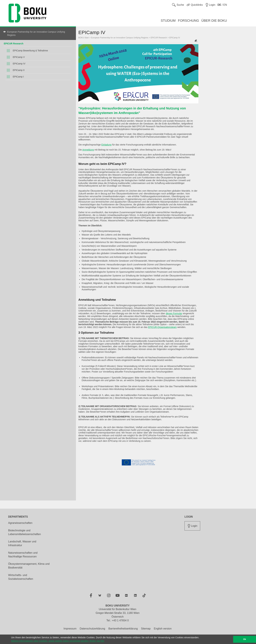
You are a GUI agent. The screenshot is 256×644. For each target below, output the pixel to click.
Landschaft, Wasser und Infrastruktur (22, 543)
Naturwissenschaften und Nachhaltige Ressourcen (23, 555)
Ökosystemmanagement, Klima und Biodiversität (29, 566)
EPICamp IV (19, 64)
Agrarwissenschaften (20, 523)
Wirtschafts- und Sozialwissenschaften (21, 577)
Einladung (106, 145)
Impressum (70, 629)
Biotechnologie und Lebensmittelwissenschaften (24, 532)
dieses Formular (174, 313)
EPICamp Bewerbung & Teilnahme (30, 51)
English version (163, 629)
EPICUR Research (14, 44)
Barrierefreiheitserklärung (123, 629)
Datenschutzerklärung (92, 629)
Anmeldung (88, 150)
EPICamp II (19, 70)
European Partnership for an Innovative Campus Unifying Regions (36, 33)
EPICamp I (18, 77)
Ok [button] (245, 639)
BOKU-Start (84, 38)
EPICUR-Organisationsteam (162, 327)
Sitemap (146, 629)
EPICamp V (19, 57)
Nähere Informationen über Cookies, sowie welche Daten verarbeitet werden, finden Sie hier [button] (58, 641)
